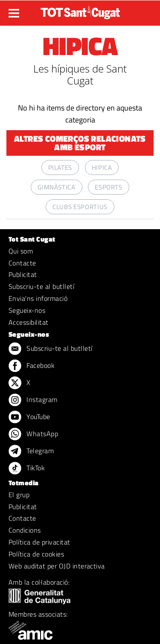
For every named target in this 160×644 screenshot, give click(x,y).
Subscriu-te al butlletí (41, 286)
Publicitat (23, 274)
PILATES (60, 168)
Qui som (21, 251)
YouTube (29, 417)
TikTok (27, 469)
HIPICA (102, 168)
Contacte (22, 263)
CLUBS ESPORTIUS (80, 207)
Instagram (33, 400)
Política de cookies (36, 554)
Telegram (31, 452)
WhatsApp (33, 434)
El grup (19, 495)
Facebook (32, 366)
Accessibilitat (29, 322)
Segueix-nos (27, 310)
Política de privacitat (39, 542)
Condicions (25, 530)
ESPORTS (108, 187)
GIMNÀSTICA (56, 187)
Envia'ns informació (38, 298)
